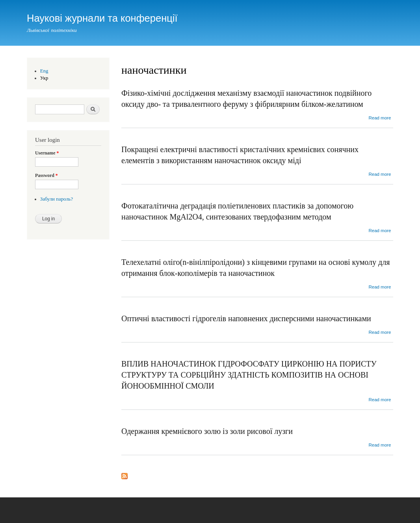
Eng (44, 71)
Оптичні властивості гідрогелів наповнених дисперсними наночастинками (246, 318)
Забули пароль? (57, 199)
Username (47, 153)
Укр (44, 78)
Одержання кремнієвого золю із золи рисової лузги (207, 431)
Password (46, 175)
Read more (380, 118)
